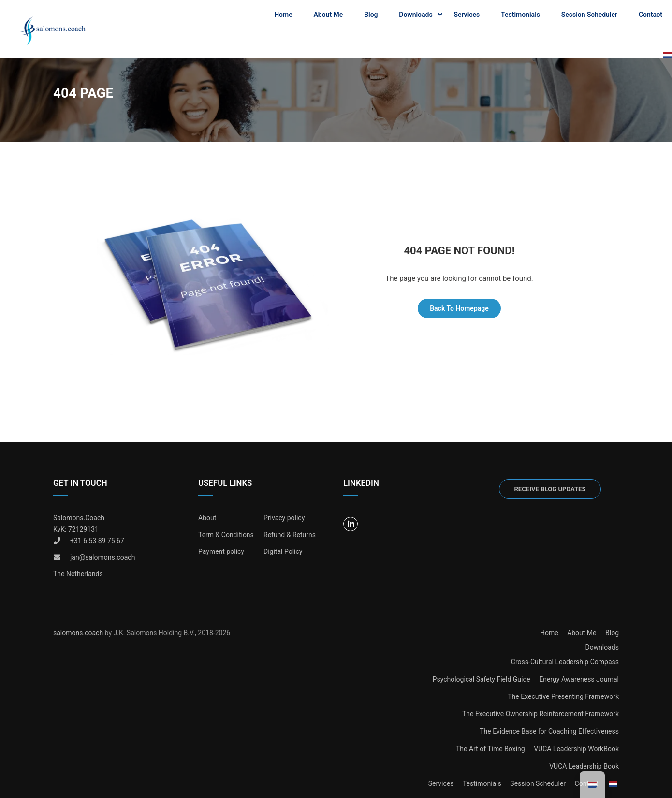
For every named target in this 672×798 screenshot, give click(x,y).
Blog (371, 15)
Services (467, 15)
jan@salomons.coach (102, 557)
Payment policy (221, 551)
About (207, 518)
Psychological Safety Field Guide (482, 679)
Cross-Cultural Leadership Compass (565, 662)
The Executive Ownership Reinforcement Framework (541, 714)
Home (283, 15)
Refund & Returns (290, 535)
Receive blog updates (550, 489)
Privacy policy (284, 518)
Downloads (416, 15)
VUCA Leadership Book (584, 766)
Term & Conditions (226, 535)
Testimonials (520, 15)
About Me (328, 15)
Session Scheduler (589, 15)
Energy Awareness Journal (579, 679)
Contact (650, 15)
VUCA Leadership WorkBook (576, 749)
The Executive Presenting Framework (563, 696)
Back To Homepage (459, 308)
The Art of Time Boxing (490, 749)
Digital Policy (283, 551)
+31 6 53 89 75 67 (97, 541)
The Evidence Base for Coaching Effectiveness (549, 731)
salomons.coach (79, 633)
